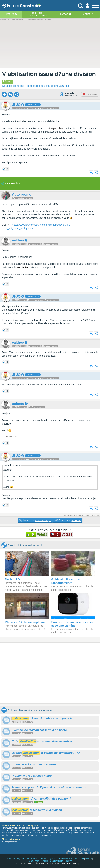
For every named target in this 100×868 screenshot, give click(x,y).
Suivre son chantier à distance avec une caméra (72, 624)
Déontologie (33, 861)
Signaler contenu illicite (27, 859)
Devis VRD (12, 579)
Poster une (68, 520)
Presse (89, 859)
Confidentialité (57, 861)
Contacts (11, 859)
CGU (81, 859)
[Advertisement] (50, 673)
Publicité (44, 861)
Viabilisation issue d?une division (49, 74)
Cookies (68, 861)
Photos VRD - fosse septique (25, 622)
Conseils (88, 14)
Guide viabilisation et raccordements (66, 581)
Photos (64, 14)
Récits (38, 14)
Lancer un (35, 520)
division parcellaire (55, 128)
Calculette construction (67, 859)
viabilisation (23, 267)
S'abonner (90, 94)
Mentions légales (47, 859)
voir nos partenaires (9, 842)
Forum (10, 14)
